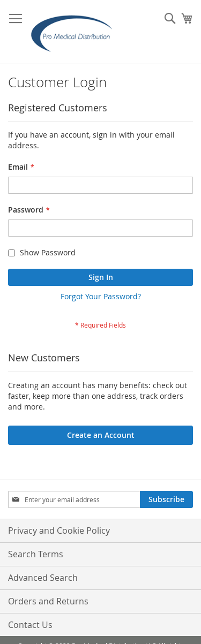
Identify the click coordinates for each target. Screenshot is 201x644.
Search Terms (36, 554)
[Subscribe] (166, 499)
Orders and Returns (48, 601)
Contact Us (30, 625)
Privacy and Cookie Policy (59, 531)
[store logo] (75, 32)
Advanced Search (43, 578)
